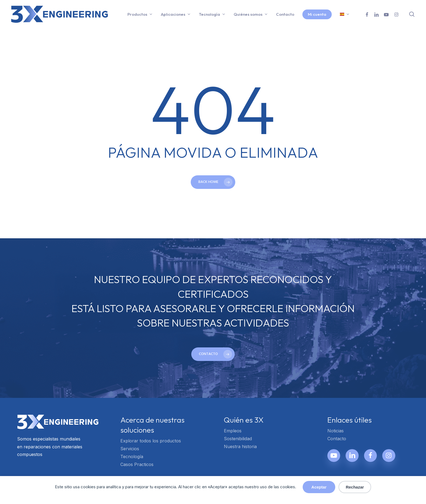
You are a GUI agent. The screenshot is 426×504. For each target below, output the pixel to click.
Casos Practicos (137, 464)
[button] (213, 354)
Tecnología (132, 457)
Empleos (233, 431)
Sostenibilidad (238, 439)
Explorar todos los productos (151, 441)
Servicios (130, 449)
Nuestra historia (240, 446)
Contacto (337, 439)
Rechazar (355, 487)
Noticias (336, 431)
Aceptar (319, 487)
